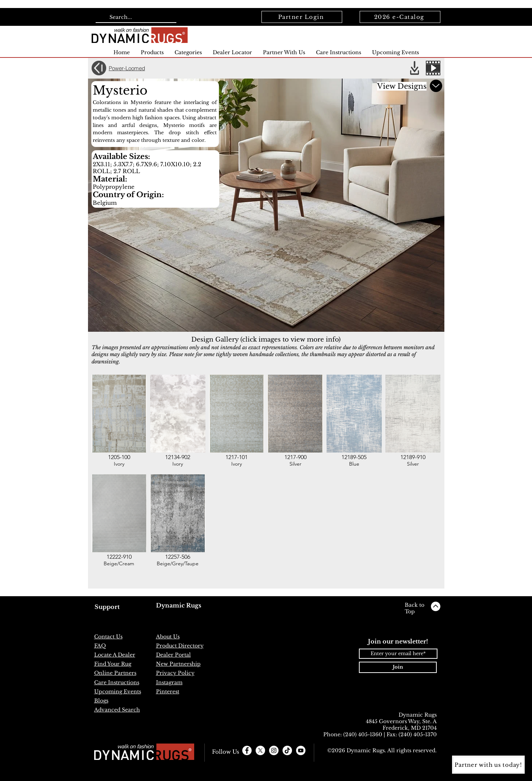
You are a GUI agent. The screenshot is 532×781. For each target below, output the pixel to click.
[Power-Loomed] (131, 68)
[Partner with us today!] (488, 765)
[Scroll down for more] (436, 86)
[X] (260, 750)
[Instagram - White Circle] (274, 750)
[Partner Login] (302, 17)
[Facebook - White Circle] (247, 750)
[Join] (398, 667)
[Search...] (135, 17)
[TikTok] (287, 750)
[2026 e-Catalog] (400, 17)
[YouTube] (301, 750)
